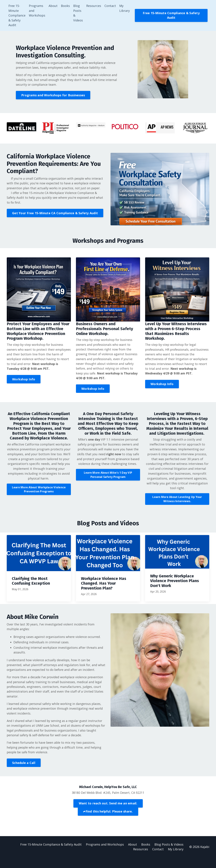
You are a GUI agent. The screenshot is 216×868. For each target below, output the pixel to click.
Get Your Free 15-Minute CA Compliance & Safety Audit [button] (55, 220)
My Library (125, 8)
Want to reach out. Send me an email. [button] (108, 813)
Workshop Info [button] (24, 382)
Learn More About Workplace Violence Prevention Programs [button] (39, 492)
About (53, 6)
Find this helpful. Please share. (109, 822)
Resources (94, 6)
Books (66, 6)
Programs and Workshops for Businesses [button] (54, 96)
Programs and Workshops (37, 11)
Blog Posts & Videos (78, 13)
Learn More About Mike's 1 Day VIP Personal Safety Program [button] (108, 477)
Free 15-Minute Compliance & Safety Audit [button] (171, 15)
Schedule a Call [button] (24, 773)
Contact (110, 6)
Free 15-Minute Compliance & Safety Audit (17, 15)
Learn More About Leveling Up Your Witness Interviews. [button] (177, 502)
